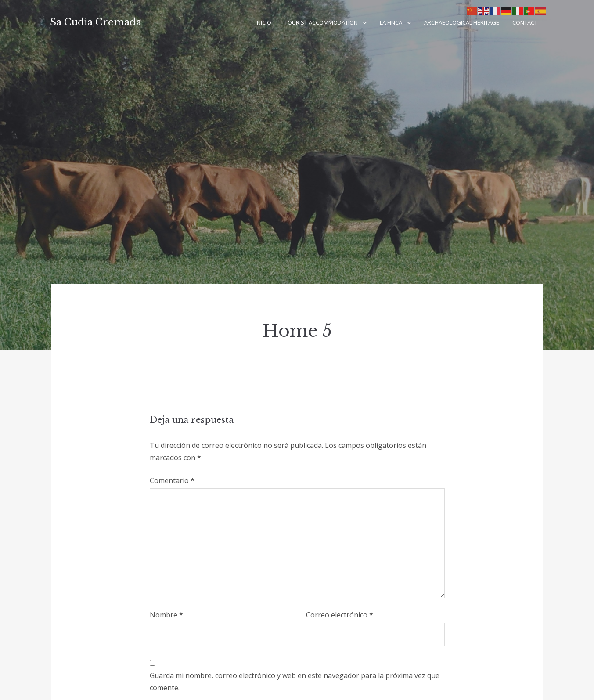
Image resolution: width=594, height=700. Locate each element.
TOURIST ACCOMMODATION (321, 22)
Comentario (172, 480)
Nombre (166, 615)
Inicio (263, 22)
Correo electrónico (340, 615)
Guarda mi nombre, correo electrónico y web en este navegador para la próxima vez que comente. (295, 682)
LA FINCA (391, 22)
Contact (525, 22)
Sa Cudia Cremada (96, 22)
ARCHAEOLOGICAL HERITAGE (462, 22)
